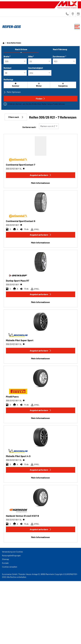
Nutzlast (8, 68)
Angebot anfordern (41, 175)
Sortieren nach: (29, 127)
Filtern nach (16, 117)
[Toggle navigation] (77, 27)
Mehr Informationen (40, 183)
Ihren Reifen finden (14, 43)
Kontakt (5, 563)
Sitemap (5, 559)
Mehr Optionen (12, 92)
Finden (40, 99)
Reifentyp (8, 79)
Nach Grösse (21, 49)
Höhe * (31, 56)
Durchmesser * (59, 56)
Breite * (7, 56)
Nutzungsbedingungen (11, 555)
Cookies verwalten (10, 567)
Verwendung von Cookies (12, 552)
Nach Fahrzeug (60, 49)
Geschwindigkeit (36, 68)
